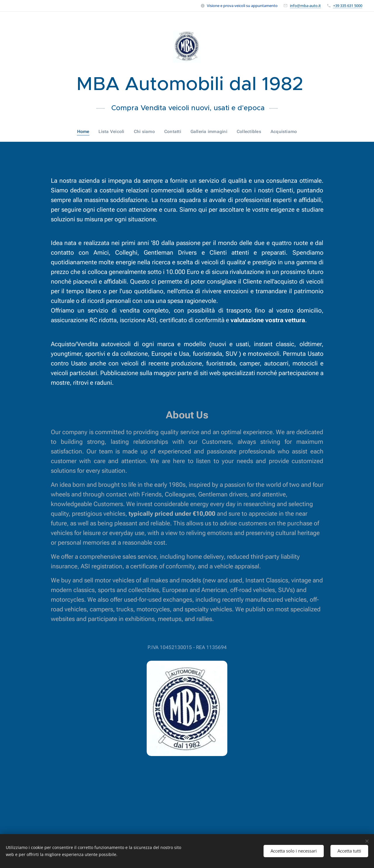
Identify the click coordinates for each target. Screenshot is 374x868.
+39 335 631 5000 (348, 6)
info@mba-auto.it (305, 6)
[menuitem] (86, 132)
